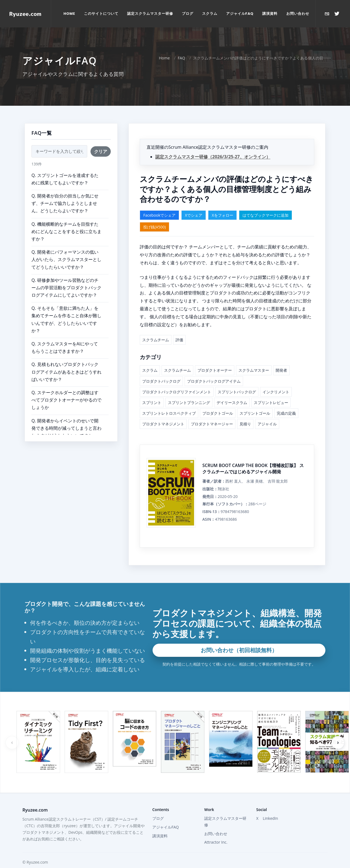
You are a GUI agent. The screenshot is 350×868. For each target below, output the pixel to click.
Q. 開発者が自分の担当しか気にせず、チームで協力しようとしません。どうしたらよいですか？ (65, 193)
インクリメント (276, 381)
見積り (245, 413)
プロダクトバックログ (161, 370)
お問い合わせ (216, 823)
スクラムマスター (254, 359)
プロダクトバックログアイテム (214, 370)
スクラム (150, 359)
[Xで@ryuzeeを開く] (337, 14)
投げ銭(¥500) (154, 216)
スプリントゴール (255, 403)
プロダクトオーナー (215, 359)
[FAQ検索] (59, 141)
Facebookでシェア (159, 204)
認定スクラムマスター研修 (225, 811)
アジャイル (267, 413)
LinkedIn (270, 808)
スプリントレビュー (271, 392)
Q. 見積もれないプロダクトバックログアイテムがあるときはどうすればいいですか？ (66, 361)
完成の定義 (286, 403)
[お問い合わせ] (327, 14)
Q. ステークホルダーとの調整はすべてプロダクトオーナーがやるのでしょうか (66, 389)
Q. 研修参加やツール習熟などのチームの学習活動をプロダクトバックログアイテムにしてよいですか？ (66, 277)
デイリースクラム (232, 392)
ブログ (158, 808)
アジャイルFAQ (166, 816)
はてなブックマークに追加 (266, 204)
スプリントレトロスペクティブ (169, 403)
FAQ (181, 47)
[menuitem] (69, 14)
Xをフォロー (222, 204)
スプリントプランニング (189, 392)
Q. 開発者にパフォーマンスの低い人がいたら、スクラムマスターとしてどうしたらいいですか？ (66, 249)
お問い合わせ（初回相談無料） (239, 639)
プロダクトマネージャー (212, 413)
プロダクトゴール (218, 403)
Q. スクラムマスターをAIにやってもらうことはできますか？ (65, 337)
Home (164, 47)
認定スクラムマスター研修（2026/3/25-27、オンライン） (213, 146)
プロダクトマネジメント (163, 413)
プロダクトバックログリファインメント (177, 381)
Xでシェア (194, 204)
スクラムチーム (156, 329)
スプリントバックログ (237, 381)
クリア (101, 141)
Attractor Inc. (216, 831)
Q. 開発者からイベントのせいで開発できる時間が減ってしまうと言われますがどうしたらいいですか (66, 417)
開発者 (281, 359)
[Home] (25, 14)
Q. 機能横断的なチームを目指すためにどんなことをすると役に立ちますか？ (66, 221)
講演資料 (160, 825)
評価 (179, 329)
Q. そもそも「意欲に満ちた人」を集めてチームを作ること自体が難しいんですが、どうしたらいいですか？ (66, 309)
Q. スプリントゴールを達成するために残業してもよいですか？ (65, 168)
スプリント (152, 392)
